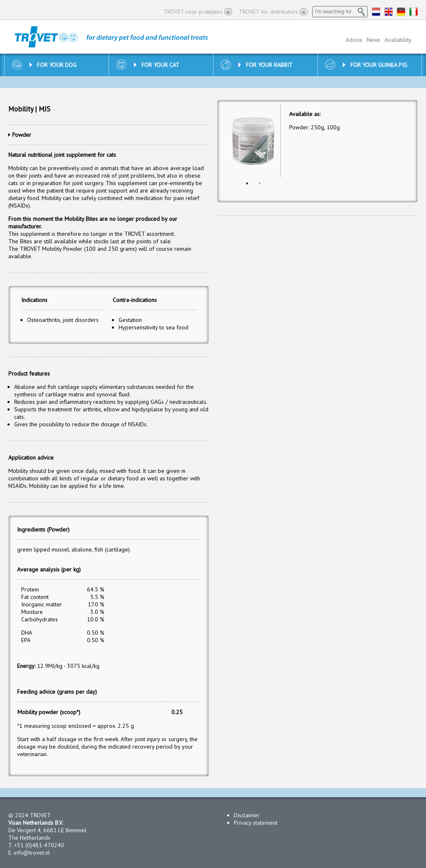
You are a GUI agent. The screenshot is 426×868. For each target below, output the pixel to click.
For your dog (53, 65)
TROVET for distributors (268, 12)
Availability (398, 40)
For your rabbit (265, 65)
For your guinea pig (375, 65)
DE (401, 12)
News (373, 40)
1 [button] (247, 183)
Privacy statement (256, 823)
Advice (354, 40)
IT (414, 12)
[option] (253, 141)
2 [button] (260, 183)
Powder (22, 135)
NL (376, 12)
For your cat (157, 65)
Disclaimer (247, 815)
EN (389, 12)
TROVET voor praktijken (193, 12)
